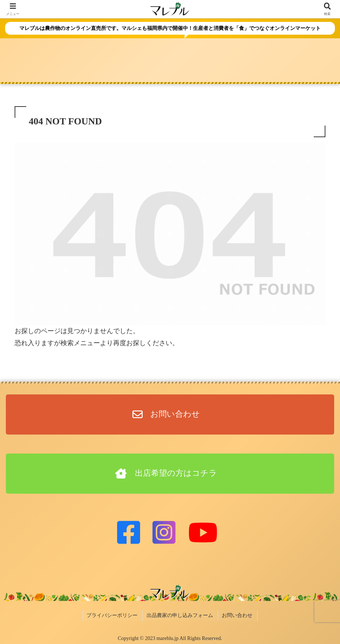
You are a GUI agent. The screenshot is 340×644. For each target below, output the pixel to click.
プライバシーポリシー (114, 615)
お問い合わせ (236, 615)
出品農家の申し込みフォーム (180, 615)
